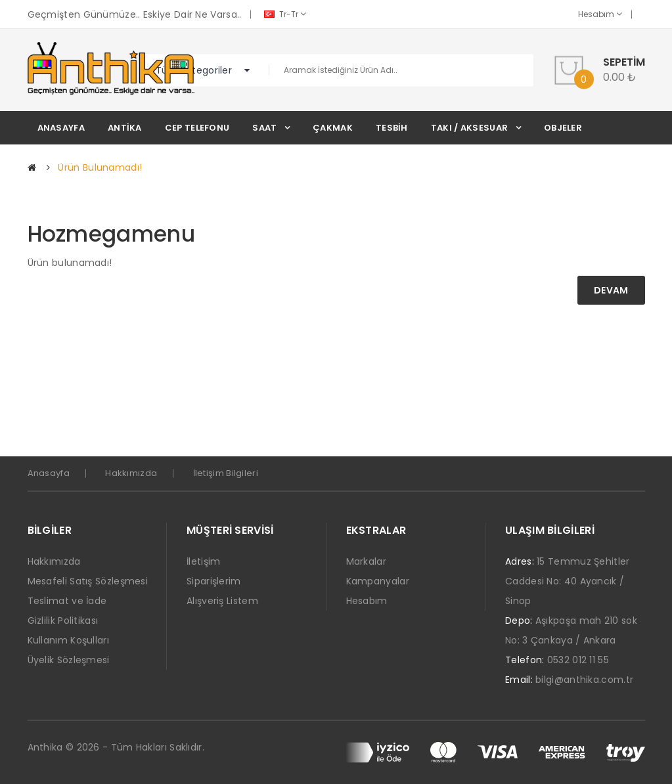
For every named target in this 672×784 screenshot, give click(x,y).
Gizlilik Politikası (63, 621)
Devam (611, 290)
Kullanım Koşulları (68, 640)
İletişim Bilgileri (226, 473)
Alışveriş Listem (222, 601)
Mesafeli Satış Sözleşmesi (88, 581)
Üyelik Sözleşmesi (69, 660)
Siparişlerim (214, 581)
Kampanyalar (378, 581)
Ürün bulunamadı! (100, 167)
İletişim (203, 561)
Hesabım (600, 14)
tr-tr (285, 14)
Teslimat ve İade (67, 601)
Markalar (366, 561)
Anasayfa (49, 473)
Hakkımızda (131, 473)
